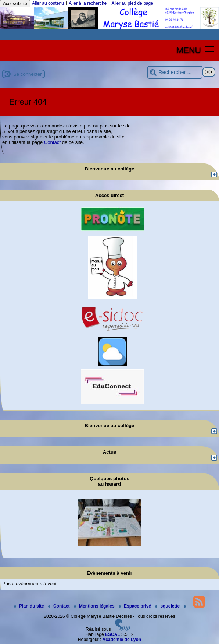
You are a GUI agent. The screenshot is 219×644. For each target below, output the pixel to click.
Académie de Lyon (122, 640)
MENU (189, 50)
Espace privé (135, 606)
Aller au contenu (48, 3)
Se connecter (28, 74)
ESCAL (113, 634)
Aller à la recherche (88, 3)
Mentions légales (95, 606)
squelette (168, 606)
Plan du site (30, 606)
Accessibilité (15, 4)
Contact (52, 142)
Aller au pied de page (132, 3)
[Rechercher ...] (175, 72)
